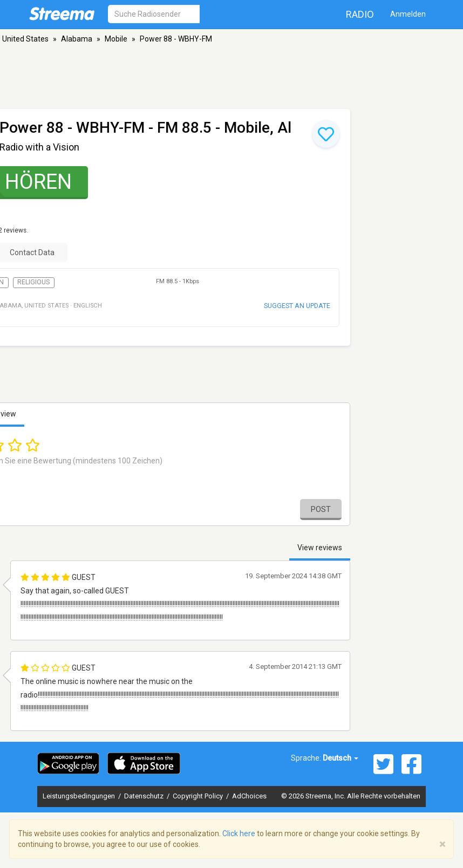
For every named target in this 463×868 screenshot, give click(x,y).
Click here (239, 833)
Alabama (77, 39)
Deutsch (341, 758)
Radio (360, 14)
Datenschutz (145, 796)
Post (321, 509)
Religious (33, 282)
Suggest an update (297, 306)
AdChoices (249, 796)
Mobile (116, 39)
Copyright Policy (199, 796)
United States (25, 39)
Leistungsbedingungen (80, 796)
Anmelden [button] (408, 14)
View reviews (320, 548)
